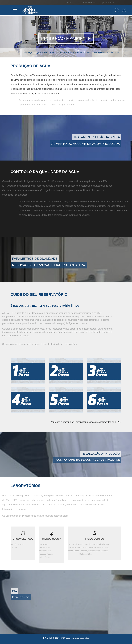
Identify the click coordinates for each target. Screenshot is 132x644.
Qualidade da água (47, 53)
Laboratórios (101, 53)
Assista (115, 53)
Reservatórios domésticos (75, 53)
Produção (28, 53)
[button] (10, 37)
